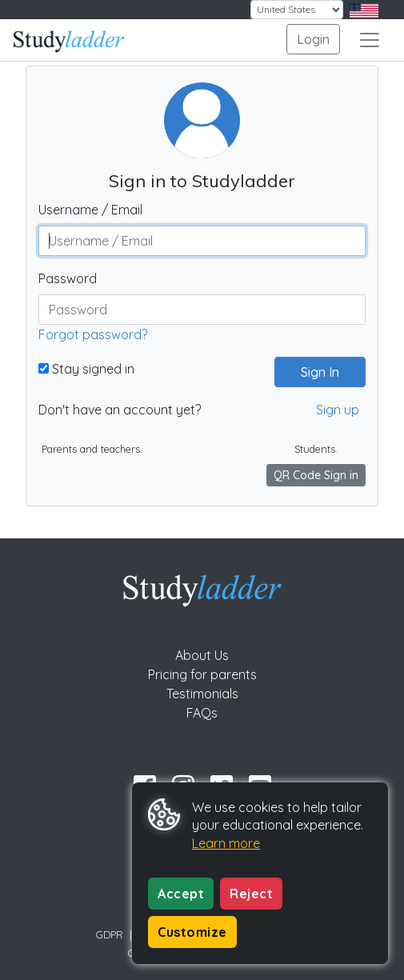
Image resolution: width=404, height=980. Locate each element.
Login (313, 39)
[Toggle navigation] (370, 40)
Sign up (338, 410)
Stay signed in (86, 369)
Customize (192, 932)
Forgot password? (93, 334)
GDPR (110, 934)
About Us (202, 655)
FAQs (202, 713)
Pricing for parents (202, 674)
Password (68, 278)
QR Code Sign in (316, 475)
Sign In (314, 372)
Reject (251, 894)
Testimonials (202, 694)
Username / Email (90, 210)
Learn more (226, 843)
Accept (181, 894)
